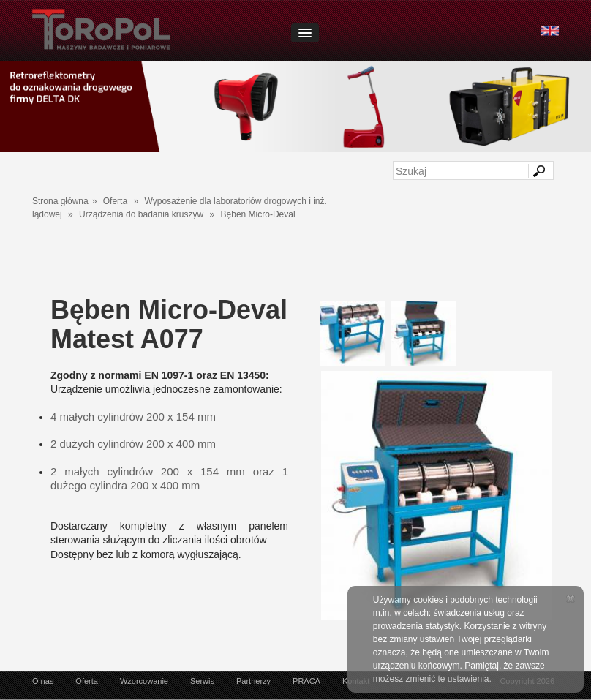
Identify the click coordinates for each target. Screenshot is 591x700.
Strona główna (60, 201)
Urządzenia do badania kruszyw (141, 214)
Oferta (115, 201)
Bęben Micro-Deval (258, 214)
